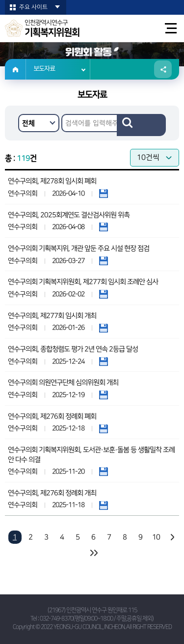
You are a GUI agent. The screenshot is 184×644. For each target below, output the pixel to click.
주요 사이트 (33, 7)
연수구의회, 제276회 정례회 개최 (52, 493)
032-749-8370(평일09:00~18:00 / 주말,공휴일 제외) (97, 619)
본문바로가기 (0, 0)
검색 (141, 125)
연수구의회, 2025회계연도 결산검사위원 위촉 (69, 215)
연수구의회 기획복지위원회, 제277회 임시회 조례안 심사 (83, 282)
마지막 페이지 (93, 553)
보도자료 (44, 69)
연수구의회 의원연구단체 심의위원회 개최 (63, 383)
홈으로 (15, 69)
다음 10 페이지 (172, 537)
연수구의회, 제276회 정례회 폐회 (52, 417)
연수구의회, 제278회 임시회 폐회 (52, 181)
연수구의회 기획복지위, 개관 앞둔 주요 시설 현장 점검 (79, 249)
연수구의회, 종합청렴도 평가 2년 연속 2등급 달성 (73, 349)
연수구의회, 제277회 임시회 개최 (52, 316)
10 (156, 537)
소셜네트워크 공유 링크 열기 (163, 69)
